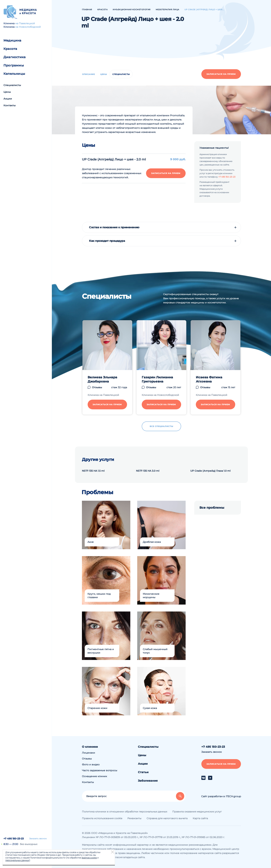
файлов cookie (89, 858)
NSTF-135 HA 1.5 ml (93, 471)
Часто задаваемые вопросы (100, 770)
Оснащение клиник (94, 776)
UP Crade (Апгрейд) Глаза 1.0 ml (210, 471)
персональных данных (17, 860)
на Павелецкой (25, 23)
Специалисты (12, 85)
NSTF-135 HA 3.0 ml (148, 471)
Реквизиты (134, 818)
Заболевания (148, 781)
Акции (8, 99)
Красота (10, 49)
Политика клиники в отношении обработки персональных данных (125, 812)
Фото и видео (91, 764)
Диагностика (15, 57)
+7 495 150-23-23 (14, 839)
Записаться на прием (221, 74)
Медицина (12, 41)
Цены (7, 92)
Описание (88, 74)
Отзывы (87, 759)
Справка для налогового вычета (167, 818)
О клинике (90, 747)
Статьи (143, 772)
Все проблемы (212, 508)
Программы (14, 65)
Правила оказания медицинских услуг (197, 812)
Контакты (10, 105)
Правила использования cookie (102, 818)
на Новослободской (28, 27)
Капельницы (14, 74)
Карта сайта (200, 818)
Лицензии (88, 753)
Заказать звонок (38, 839)
